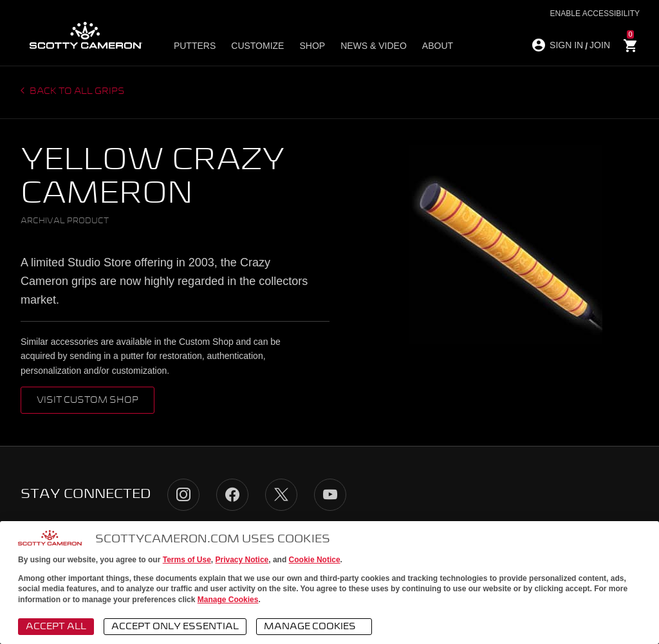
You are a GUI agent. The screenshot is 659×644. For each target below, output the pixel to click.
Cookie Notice (315, 560)
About (438, 46)
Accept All (56, 627)
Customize (257, 46)
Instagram (183, 495)
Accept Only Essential (175, 627)
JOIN (600, 45)
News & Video (374, 46)
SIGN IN (566, 45)
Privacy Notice (242, 560)
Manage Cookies (228, 600)
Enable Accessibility (595, 14)
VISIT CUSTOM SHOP (88, 400)
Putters (195, 46)
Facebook (232, 495)
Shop (312, 46)
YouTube (330, 495)
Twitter (281, 495)
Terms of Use (187, 560)
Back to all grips (76, 91)
